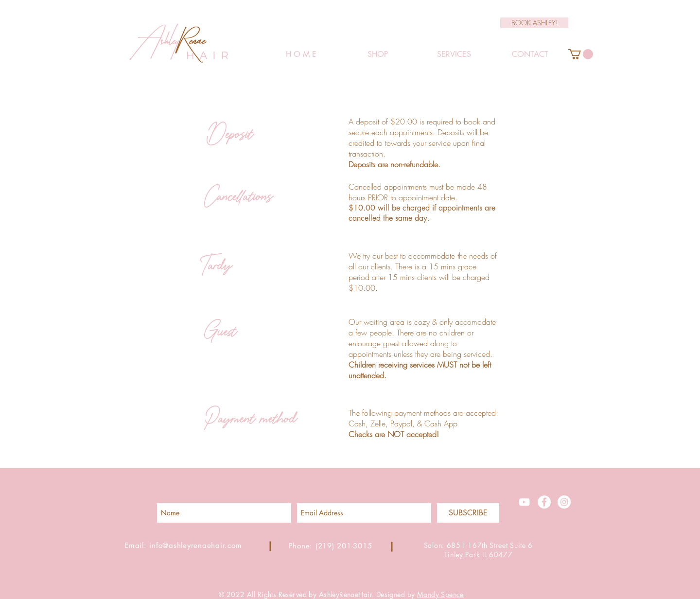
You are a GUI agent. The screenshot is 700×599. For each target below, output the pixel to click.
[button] (581, 54)
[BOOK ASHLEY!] (534, 23)
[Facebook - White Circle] (544, 502)
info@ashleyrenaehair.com (195, 545)
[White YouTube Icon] (524, 502)
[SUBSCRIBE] (468, 513)
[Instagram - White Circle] (564, 502)
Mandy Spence (440, 594)
